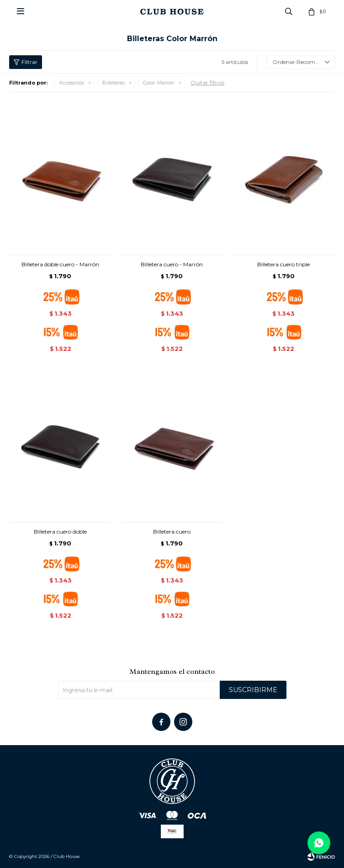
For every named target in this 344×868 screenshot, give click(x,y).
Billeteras (114, 83)
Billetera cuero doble (60, 532)
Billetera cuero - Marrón (172, 264)
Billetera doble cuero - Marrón (60, 264)
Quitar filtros (207, 82)
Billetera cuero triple (283, 264)
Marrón (159, 83)
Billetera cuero (172, 532)
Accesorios (71, 83)
